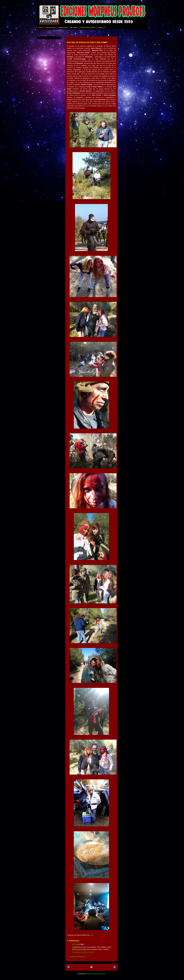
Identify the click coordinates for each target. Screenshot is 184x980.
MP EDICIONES (63, 27)
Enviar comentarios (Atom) (96, 974)
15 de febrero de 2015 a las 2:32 (83, 952)
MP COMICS (74, 27)
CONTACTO (101, 27)
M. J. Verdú (76, 944)
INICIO (40, 27)
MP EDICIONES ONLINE (88, 27)
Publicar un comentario (78, 957)
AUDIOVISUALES (50, 27)
